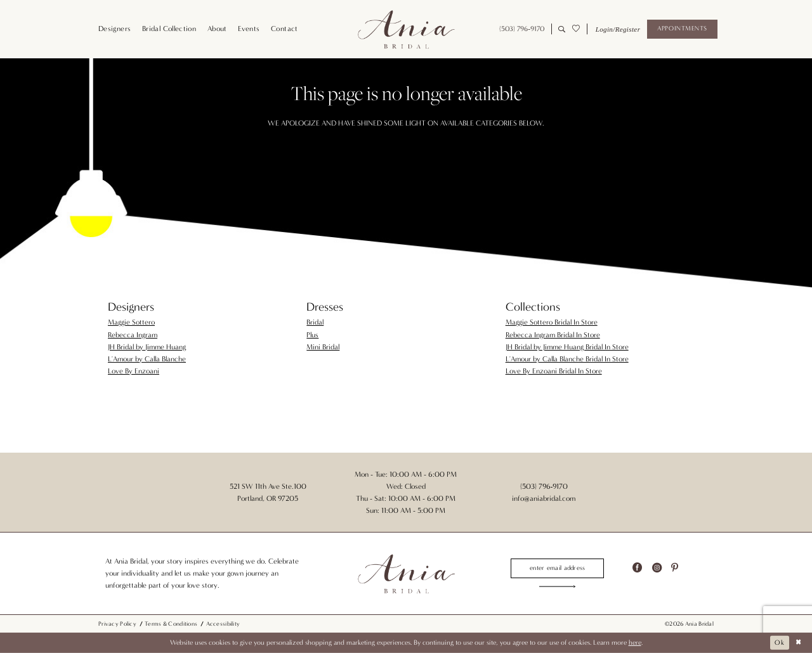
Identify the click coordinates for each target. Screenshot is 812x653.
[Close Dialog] (798, 643)
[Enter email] (557, 568)
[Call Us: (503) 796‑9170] (522, 29)
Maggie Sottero (131, 322)
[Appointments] (682, 29)
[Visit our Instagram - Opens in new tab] (657, 568)
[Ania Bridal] (406, 29)
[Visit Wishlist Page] (576, 29)
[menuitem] (115, 29)
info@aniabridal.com (544, 498)
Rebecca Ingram (133, 335)
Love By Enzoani (134, 371)
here (635, 643)
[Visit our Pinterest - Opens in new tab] (675, 568)
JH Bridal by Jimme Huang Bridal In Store (567, 347)
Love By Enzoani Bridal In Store (554, 371)
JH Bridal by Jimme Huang (147, 347)
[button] (617, 29)
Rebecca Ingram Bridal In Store (553, 335)
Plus (312, 335)
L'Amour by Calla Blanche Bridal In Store (567, 359)
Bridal (315, 322)
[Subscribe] (557, 586)
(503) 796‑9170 (544, 486)
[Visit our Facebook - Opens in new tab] (637, 568)
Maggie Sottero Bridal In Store (552, 322)
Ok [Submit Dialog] (779, 643)
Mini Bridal (323, 347)
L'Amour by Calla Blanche (147, 359)
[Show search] (561, 29)
